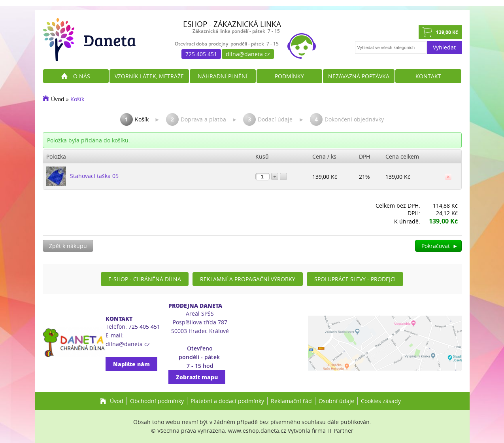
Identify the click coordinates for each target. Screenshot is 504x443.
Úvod (58, 99)
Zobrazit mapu (197, 377)
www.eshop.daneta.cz (257, 431)
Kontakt (428, 76)
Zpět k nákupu (68, 246)
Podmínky (289, 76)
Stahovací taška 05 (94, 176)
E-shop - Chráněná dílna (145, 279)
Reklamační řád (291, 401)
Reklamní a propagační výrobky (248, 279)
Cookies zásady (381, 401)
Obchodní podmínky (157, 401)
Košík (77, 99)
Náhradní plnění (223, 76)
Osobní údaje (336, 401)
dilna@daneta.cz (248, 54)
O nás (82, 76)
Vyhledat (444, 47)
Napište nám (131, 364)
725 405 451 (201, 54)
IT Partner (340, 431)
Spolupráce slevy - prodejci (355, 279)
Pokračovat (440, 246)
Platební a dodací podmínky (227, 401)
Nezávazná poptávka (359, 76)
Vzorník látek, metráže (149, 76)
